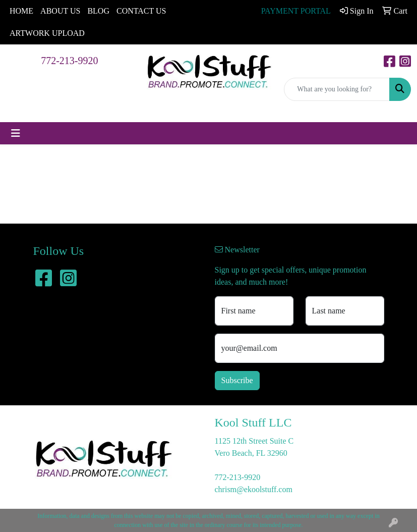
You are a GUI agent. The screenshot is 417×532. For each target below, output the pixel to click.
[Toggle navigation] (16, 133)
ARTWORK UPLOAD (47, 33)
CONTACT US (141, 11)
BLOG (98, 11)
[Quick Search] (337, 89)
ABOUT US (60, 11)
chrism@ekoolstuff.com (254, 489)
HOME (21, 11)
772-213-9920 (69, 61)
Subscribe (237, 380)
